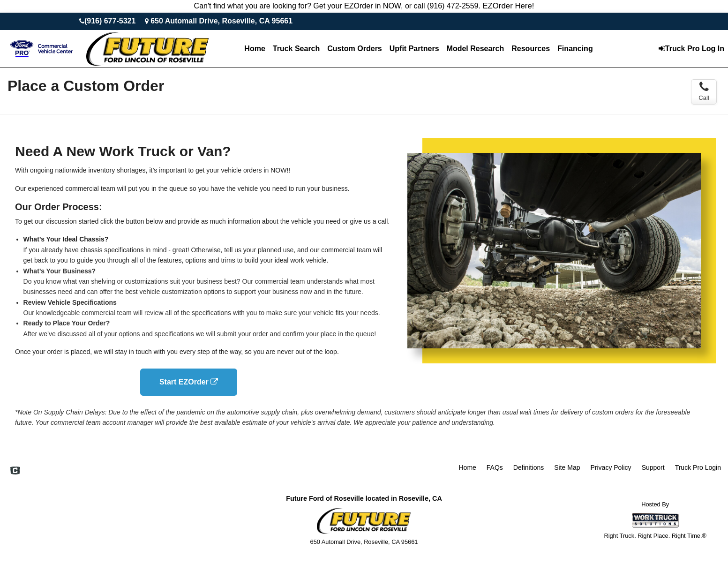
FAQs (495, 467)
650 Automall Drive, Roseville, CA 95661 (221, 21)
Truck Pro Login (698, 467)
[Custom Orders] (354, 49)
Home (255, 49)
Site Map (567, 467)
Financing (575, 49)
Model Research (476, 49)
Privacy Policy (611, 467)
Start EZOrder (189, 382)
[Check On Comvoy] (15, 472)
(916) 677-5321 (110, 21)
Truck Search (296, 49)
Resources (531, 49)
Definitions (529, 467)
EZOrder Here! (508, 6)
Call (704, 91)
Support (653, 467)
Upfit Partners (414, 49)
